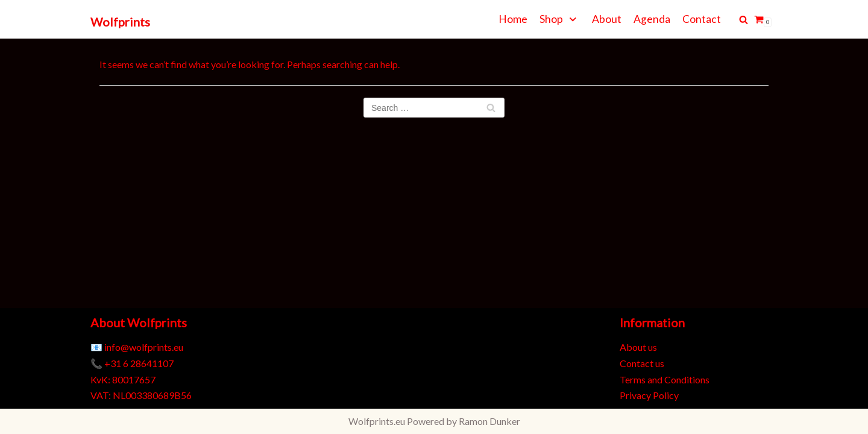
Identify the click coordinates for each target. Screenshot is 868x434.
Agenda (652, 19)
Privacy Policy (649, 395)
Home (513, 19)
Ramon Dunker (489, 421)
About (607, 19)
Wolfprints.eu (377, 421)
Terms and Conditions (665, 379)
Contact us (642, 363)
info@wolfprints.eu (144, 347)
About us (638, 347)
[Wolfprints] (120, 22)
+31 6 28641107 (139, 363)
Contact (702, 19)
